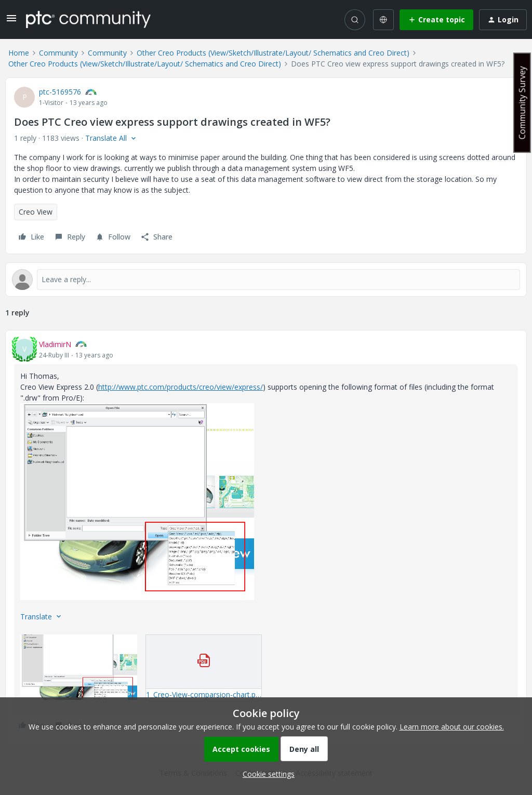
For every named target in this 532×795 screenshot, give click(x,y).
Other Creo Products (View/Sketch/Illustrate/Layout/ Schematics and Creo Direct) (273, 53)
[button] (11, 22)
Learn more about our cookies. (452, 727)
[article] (266, 536)
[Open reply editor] (266, 280)
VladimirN (55, 344)
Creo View (36, 212)
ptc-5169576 (60, 92)
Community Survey (522, 103)
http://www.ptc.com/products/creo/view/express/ (181, 387)
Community (58, 53)
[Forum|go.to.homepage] (88, 19)
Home (19, 53)
